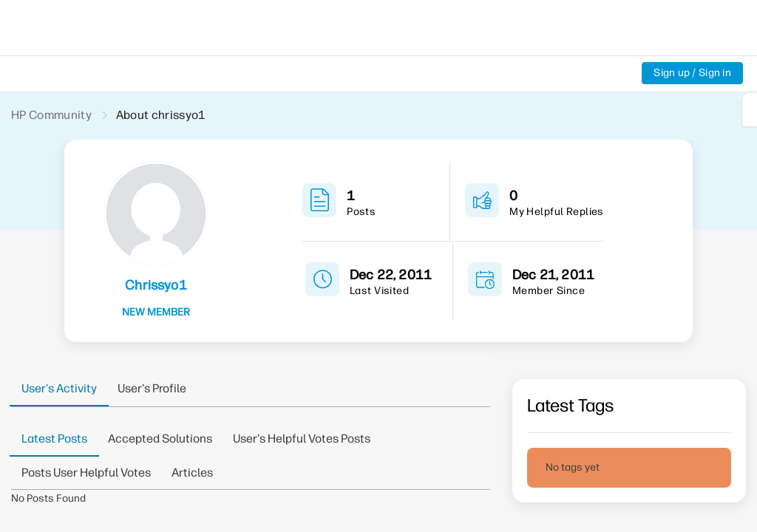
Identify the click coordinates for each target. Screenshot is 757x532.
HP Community (52, 115)
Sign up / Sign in (692, 73)
